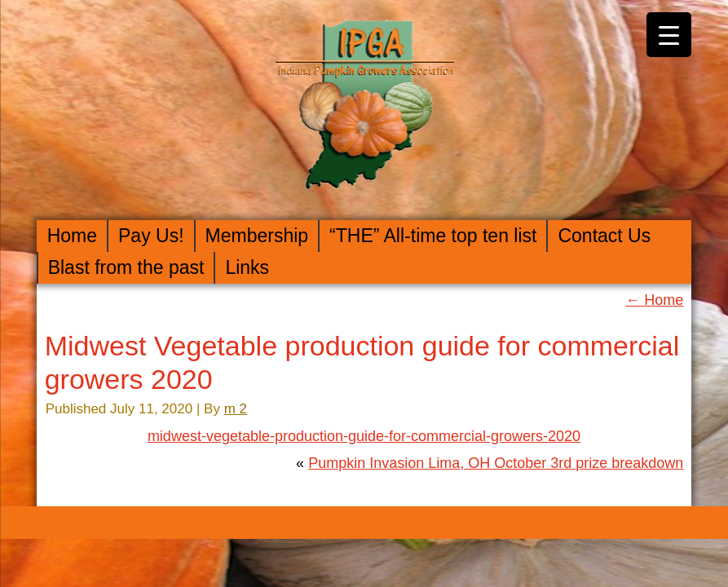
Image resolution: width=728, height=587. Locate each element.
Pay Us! (151, 236)
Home (72, 236)
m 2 (236, 409)
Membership (257, 236)
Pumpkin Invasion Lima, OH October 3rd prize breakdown (496, 463)
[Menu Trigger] (669, 35)
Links (247, 267)
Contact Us (604, 236)
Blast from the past (126, 267)
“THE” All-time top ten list (433, 236)
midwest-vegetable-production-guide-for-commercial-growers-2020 (364, 436)
